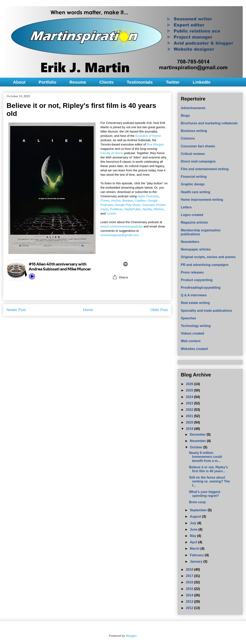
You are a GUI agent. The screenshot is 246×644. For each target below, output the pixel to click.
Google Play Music (128, 205)
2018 (190, 570)
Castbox (140, 200)
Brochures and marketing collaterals (209, 123)
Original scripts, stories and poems (208, 257)
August (196, 516)
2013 (190, 602)
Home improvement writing (202, 200)
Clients (106, 82)
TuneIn (111, 213)
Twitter (173, 82)
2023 (190, 403)
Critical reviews (193, 154)
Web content (191, 341)
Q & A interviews (194, 295)
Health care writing (195, 192)
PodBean (116, 209)
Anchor (116, 200)
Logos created (192, 215)
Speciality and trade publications (206, 311)
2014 (190, 595)
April (194, 542)
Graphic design (193, 184)
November (198, 441)
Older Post (159, 310)
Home (88, 310)
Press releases (192, 272)
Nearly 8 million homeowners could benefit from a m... (206, 457)
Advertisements (193, 108)
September (199, 510)
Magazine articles (194, 222)
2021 (190, 416)
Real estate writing (195, 303)
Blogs (185, 116)
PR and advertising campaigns (205, 265)
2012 (190, 608)
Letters (186, 207)
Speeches (188, 318)
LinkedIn (202, 82)
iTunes (105, 200)
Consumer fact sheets (198, 146)
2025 (190, 390)
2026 (190, 384)
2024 (190, 397)
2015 (190, 589)
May (194, 536)
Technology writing (196, 326)
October (197, 447)
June (194, 529)
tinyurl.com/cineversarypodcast (122, 226)
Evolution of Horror (148, 136)
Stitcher (158, 209)
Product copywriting (197, 280)
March (195, 549)
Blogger (131, 636)
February (197, 555)
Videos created (192, 333)
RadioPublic (133, 209)
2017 (190, 576)
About (19, 82)
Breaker (128, 200)
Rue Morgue (155, 144)
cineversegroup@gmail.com (120, 235)
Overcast (148, 205)
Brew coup (197, 502)
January (197, 561)
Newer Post (16, 310)
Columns (188, 138)
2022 (190, 410)
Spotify (147, 209)
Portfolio (47, 82)
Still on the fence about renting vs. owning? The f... (209, 481)
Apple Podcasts (148, 196)
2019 (190, 429)
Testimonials (140, 82)
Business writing (194, 131)
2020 (190, 422)
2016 (190, 582)
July (194, 523)
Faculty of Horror (112, 153)
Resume (78, 82)
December (198, 435)
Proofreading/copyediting (201, 288)
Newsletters (190, 242)
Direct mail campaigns (198, 161)
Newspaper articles (196, 249)
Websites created (194, 349)
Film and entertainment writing (205, 169)
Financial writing (194, 177)
